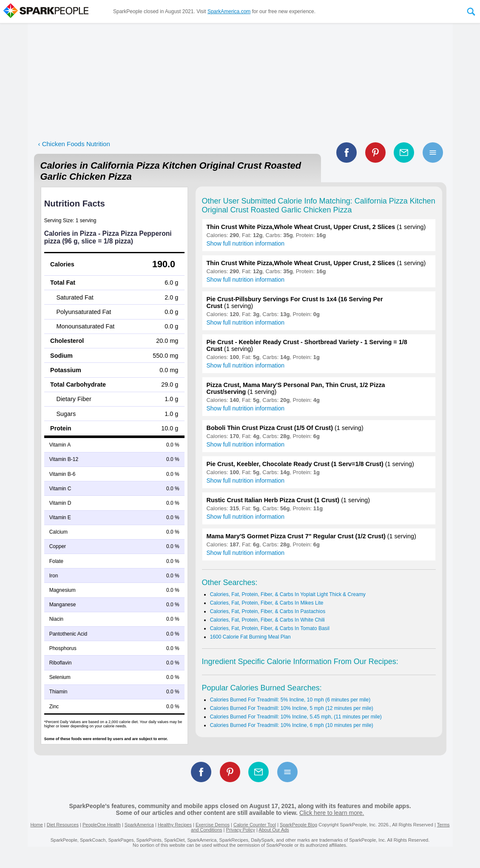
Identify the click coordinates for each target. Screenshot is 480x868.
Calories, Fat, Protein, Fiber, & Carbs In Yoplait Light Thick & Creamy (288, 594)
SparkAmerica (139, 825)
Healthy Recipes (175, 825)
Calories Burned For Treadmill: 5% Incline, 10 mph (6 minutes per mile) (290, 700)
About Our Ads (274, 830)
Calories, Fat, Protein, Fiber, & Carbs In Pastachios (268, 611)
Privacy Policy (240, 830)
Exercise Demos (213, 825)
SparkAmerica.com (229, 11)
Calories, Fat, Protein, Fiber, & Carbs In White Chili (267, 620)
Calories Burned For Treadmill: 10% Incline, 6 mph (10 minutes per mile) (292, 725)
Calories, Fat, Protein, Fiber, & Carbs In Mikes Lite (267, 603)
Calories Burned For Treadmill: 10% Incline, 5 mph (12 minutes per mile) (292, 708)
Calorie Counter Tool (255, 825)
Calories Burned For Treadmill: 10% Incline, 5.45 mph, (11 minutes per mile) (296, 717)
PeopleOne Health (102, 825)
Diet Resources (63, 825)
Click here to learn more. (332, 813)
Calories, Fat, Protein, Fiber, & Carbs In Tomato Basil (270, 628)
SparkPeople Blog (298, 825)
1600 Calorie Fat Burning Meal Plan (250, 637)
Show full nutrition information (246, 243)
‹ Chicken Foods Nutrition (74, 144)
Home (36, 825)
